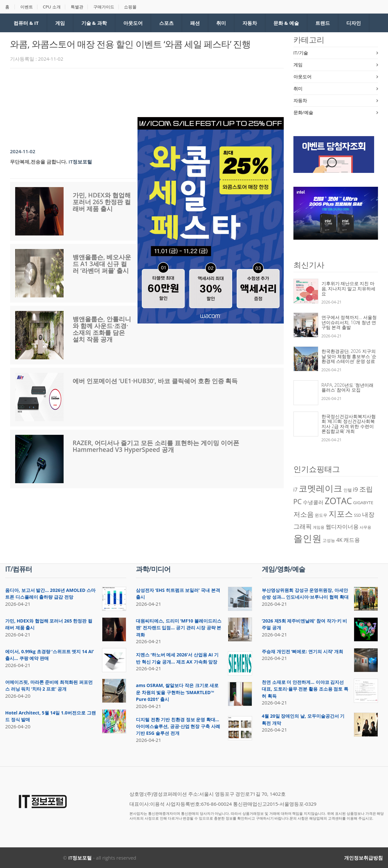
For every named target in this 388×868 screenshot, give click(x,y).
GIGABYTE (363, 503)
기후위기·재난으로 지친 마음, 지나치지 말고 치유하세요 (349, 288)
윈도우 (321, 515)
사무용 (365, 527)
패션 (195, 23)
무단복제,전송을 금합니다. (39, 162)
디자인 (354, 23)
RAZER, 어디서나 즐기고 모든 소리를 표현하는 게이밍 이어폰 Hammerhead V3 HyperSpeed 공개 (156, 446)
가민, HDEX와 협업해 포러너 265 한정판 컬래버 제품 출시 (102, 202)
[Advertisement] (128, 91)
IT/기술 (301, 53)
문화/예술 (303, 112)
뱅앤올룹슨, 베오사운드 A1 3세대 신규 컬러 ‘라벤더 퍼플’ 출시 (102, 264)
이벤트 (27, 7)
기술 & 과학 (94, 23)
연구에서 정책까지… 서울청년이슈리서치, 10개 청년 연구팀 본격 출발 (349, 322)
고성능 (329, 540)
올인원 (307, 538)
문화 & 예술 (286, 23)
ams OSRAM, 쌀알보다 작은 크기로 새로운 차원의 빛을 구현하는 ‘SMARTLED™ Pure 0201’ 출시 (177, 692)
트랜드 (323, 23)
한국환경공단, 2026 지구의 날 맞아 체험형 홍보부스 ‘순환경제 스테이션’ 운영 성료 (349, 356)
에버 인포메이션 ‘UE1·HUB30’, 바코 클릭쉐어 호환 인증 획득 (155, 381)
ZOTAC (338, 501)
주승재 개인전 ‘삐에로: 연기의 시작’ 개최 (302, 651)
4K (339, 540)
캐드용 (352, 540)
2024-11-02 (23, 151)
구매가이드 (104, 7)
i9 (356, 489)
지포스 (341, 514)
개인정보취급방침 (363, 858)
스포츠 (166, 23)
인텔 (348, 490)
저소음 (304, 514)
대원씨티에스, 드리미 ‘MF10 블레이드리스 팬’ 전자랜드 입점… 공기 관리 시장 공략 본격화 (179, 628)
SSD (357, 515)
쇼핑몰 (130, 7)
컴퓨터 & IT (26, 23)
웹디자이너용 (342, 526)
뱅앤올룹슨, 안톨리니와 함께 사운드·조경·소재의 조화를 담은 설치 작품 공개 (102, 329)
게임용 (319, 527)
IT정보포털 (80, 162)
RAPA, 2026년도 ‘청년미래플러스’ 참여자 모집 (348, 388)
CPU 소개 (52, 7)
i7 (296, 490)
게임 (60, 23)
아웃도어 (133, 23)
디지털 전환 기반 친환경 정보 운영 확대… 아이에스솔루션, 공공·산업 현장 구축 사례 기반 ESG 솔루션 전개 (178, 726)
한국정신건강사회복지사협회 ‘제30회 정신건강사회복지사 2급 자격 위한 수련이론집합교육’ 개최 (349, 424)
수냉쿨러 (313, 502)
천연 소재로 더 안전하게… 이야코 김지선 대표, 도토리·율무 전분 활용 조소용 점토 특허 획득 (305, 689)
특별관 (77, 7)
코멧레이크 (320, 488)
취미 (221, 23)
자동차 (250, 23)
